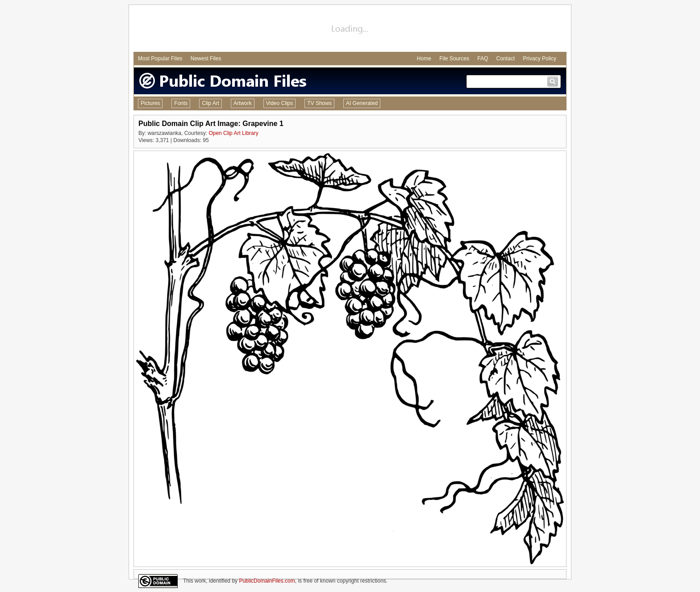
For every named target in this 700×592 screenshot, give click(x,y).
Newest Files (206, 59)
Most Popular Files (160, 59)
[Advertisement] (350, 29)
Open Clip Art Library (233, 133)
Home (424, 59)
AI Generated (362, 103)
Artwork (243, 103)
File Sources (454, 59)
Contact (506, 59)
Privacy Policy (540, 59)
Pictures (150, 103)
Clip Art (210, 103)
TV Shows (319, 103)
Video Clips (279, 103)
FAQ (483, 59)
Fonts (181, 103)
